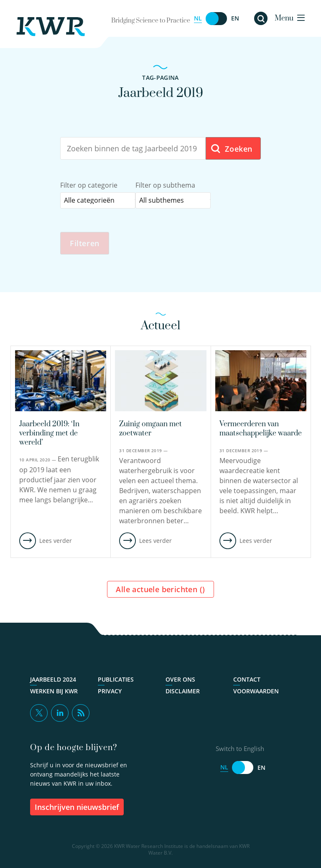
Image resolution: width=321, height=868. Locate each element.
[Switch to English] (217, 19)
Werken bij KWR (54, 691)
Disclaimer (183, 691)
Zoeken (231, 149)
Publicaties (116, 680)
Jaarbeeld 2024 (53, 680)
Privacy (110, 691)
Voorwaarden (256, 691)
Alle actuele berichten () (160, 589)
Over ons (180, 680)
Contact (247, 680)
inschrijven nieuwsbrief (77, 807)
